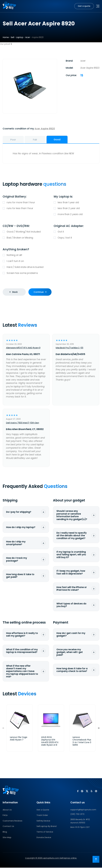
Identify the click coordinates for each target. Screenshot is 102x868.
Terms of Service (45, 832)
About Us (7, 810)
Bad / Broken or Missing (25, 238)
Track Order (42, 816)
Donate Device (44, 838)
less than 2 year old (76, 209)
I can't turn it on (51, 262)
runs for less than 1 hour (25, 209)
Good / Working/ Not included (25, 232)
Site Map (7, 838)
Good (67, 140)
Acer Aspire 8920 (45, 129)
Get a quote (84, 6)
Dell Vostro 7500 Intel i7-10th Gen (22, 423)
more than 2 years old (76, 215)
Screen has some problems (51, 274)
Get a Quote (43, 810)
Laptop (20, 37)
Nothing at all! (51, 256)
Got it (76, 232)
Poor (15, 140)
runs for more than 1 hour (25, 203)
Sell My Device (43, 821)
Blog (5, 832)
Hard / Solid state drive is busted (51, 268)
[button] (99, 729)
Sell (12, 37)
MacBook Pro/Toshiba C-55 (69, 348)
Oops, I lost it (76, 238)
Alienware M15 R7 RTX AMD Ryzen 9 (23, 348)
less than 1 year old (76, 203)
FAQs (5, 816)
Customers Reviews (12, 821)
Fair (41, 140)
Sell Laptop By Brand (46, 827)
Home (6, 37)
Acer (28, 37)
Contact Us (8, 827)
